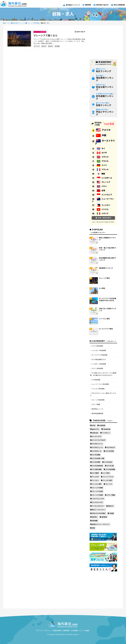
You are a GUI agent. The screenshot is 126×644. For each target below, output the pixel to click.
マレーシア (104, 182)
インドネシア (104, 195)
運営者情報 (57, 631)
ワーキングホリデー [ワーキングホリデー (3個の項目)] (98, 506)
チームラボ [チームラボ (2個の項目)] (95, 477)
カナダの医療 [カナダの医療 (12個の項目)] (96, 455)
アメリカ (103, 130)
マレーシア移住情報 (98, 400)
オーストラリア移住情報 (99, 355)
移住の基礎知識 (118, 5)
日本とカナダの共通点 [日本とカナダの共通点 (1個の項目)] (99, 513)
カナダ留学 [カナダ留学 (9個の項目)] (95, 473)
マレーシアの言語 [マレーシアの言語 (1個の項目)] (97, 495)
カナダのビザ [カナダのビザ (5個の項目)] (111, 447)
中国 (101, 135)
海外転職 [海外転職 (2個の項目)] (95, 521)
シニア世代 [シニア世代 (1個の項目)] (106, 473)
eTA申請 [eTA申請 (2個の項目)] (102, 425)
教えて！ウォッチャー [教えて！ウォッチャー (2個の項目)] (99, 510)
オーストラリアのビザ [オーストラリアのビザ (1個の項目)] (99, 440)
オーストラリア (105, 142)
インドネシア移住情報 (99, 351)
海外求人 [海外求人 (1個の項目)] (95, 517)
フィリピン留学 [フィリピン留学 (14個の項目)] (97, 484)
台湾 (101, 191)
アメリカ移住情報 (97, 346)
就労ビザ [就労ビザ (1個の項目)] (111, 506)
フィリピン (104, 205)
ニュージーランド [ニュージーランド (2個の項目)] (108, 477)
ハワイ (102, 186)
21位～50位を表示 (104, 218)
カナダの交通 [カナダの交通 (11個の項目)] (110, 451)
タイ (101, 149)
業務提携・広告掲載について (73, 631)
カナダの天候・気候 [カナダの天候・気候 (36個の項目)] (98, 458)
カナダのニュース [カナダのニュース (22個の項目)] (97, 447)
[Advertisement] (106, 42)
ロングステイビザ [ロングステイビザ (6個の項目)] (97, 502)
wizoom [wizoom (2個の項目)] (95, 433)
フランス (103, 170)
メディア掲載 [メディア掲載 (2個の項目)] (111, 495)
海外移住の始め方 (101, 5)
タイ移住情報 (96, 380)
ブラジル (103, 161)
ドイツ (102, 165)
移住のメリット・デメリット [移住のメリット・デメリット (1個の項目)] (101, 524)
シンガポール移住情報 (99, 364)
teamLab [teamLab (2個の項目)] (107, 429)
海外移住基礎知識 (97, 414)
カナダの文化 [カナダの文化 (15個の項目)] (108, 462)
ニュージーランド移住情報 (100, 384)
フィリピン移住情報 (98, 389)
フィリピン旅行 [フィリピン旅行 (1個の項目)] (108, 480)
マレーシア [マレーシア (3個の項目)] (109, 484)
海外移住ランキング (71, 5)
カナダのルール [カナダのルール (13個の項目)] (97, 451)
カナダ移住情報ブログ (99, 360)
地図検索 (87, 5)
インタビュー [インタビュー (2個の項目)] (106, 433)
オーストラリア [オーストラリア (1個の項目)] (97, 436)
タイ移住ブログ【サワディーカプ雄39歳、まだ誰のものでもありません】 (103, 374)
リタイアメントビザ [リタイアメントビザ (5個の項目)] (98, 499)
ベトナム (103, 209)
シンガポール (104, 178)
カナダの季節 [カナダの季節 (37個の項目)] (96, 462)
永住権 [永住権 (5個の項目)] (112, 513)
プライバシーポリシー (43, 631)
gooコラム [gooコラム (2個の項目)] (96, 429)
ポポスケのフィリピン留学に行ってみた (103, 394)
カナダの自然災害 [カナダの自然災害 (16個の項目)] (97, 466)
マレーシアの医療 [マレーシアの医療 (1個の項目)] (97, 488)
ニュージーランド (103, 200)
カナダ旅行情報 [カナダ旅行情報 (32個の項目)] (97, 469)
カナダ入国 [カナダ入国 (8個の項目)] (110, 466)
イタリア (103, 214)
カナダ (102, 153)
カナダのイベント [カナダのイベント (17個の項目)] (97, 444)
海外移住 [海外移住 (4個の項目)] (104, 517)
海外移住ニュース (97, 409)
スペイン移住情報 (97, 369)
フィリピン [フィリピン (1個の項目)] (95, 480)
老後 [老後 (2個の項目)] (93, 528)
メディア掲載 (96, 404)
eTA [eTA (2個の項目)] (94, 425)
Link (87, 631)
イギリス (103, 157)
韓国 (101, 174)
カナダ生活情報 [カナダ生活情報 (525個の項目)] (110, 469)
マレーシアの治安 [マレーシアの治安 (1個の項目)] (97, 491)
